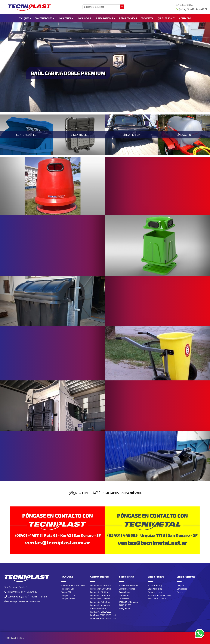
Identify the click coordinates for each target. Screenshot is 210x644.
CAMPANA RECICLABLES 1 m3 (103, 615)
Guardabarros (125, 592)
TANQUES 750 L (126, 609)
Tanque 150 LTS (68, 595)
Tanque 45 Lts (68, 589)
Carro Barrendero (98, 609)
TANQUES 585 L (126, 605)
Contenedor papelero (100, 605)
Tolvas (180, 592)
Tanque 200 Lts (68, 599)
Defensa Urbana (155, 592)
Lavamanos (124, 599)
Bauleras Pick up (155, 585)
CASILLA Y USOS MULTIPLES (73, 585)
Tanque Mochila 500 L (129, 585)
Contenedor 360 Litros (100, 595)
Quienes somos (167, 18)
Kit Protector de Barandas (159, 595)
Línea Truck (66, 18)
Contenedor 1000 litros (101, 589)
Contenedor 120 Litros (100, 602)
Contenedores (44, 18)
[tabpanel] (105, 67)
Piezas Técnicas (128, 18)
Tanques (180, 585)
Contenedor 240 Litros (100, 599)
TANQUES (25, 18)
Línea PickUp (85, 18)
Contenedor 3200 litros (101, 585)
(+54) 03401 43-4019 (191, 9)
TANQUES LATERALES (128, 602)
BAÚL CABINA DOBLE (157, 599)
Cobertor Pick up (155, 589)
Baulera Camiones (127, 589)
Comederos (182, 589)
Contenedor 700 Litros (100, 592)
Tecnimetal (147, 18)
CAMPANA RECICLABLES (101, 612)
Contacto (185, 18)
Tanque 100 (66, 592)
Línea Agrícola (106, 18)
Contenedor (124, 595)
